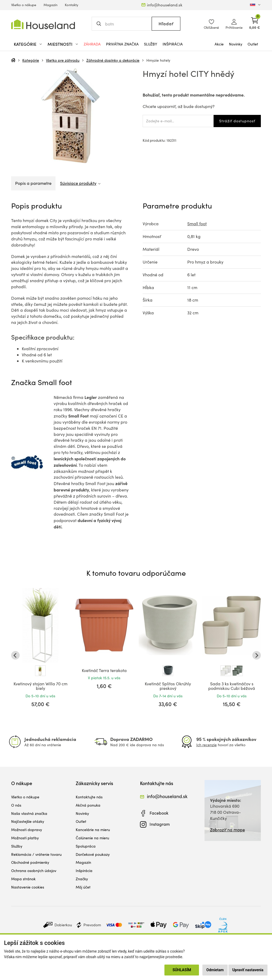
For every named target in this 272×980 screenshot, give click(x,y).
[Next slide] (257, 655)
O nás (16, 805)
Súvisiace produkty (78, 183)
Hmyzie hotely (158, 60)
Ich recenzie (207, 745)
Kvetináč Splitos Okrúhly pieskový (168, 686)
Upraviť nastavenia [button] (248, 970)
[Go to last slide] (15, 655)
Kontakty (72, 5)
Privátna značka (122, 44)
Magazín (50, 5)
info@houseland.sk (165, 5)
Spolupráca (86, 846)
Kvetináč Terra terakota (104, 670)
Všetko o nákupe (24, 5)
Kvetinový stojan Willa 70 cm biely (41, 686)
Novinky (236, 44)
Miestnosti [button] (60, 44)
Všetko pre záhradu (63, 60)
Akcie (219, 44)
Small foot (197, 224)
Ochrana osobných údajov (34, 871)
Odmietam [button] (215, 970)
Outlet (253, 44)
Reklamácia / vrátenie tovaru (36, 854)
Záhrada (92, 44)
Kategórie (31, 60)
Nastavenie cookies (28, 887)
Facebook (159, 813)
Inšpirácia (173, 44)
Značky (82, 879)
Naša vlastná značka (29, 813)
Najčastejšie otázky (28, 821)
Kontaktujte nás (89, 797)
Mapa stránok (23, 879)
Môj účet (83, 887)
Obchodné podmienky (30, 862)
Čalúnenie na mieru (92, 838)
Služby (151, 44)
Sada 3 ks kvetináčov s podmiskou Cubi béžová (232, 686)
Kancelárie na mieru (93, 830)
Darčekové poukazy (93, 854)
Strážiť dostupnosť (237, 121)
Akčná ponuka (88, 805)
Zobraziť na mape (228, 830)
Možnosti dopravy (27, 830)
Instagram (160, 824)
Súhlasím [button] (182, 970)
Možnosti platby (25, 838)
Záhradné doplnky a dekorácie (113, 60)
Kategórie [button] (25, 44)
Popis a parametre (33, 183)
